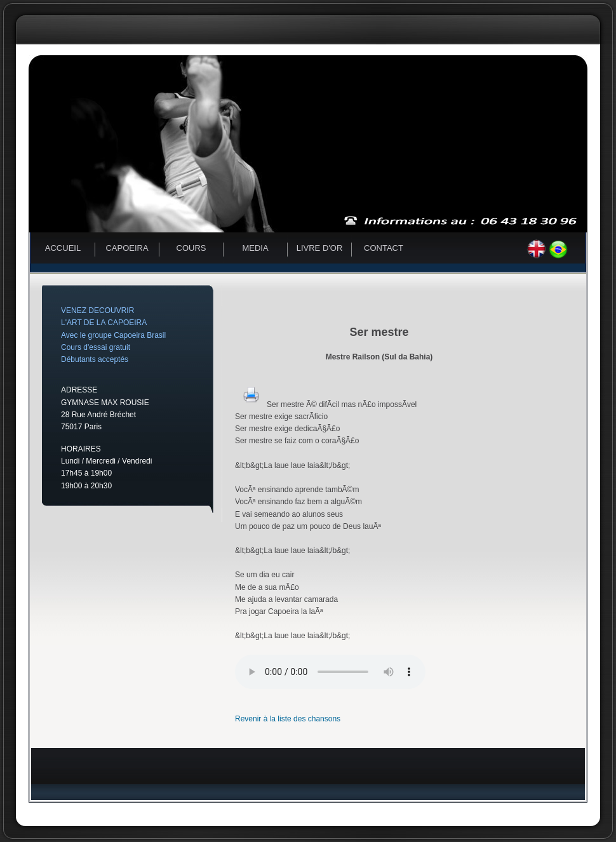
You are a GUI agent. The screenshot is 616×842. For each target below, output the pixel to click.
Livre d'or (320, 248)
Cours (191, 248)
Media (255, 248)
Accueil (63, 248)
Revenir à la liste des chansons (288, 719)
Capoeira (127, 248)
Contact (384, 248)
